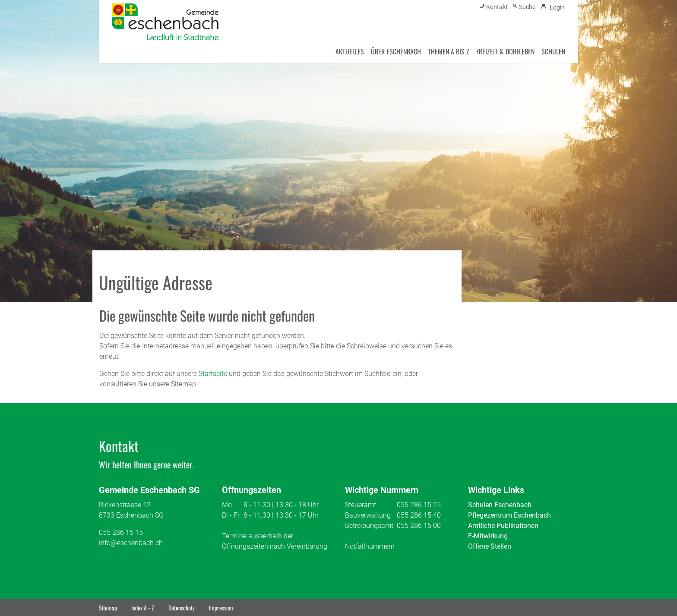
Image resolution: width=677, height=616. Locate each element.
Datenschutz (182, 608)
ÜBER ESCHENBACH (396, 51)
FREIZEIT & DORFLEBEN (505, 51)
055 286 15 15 (121, 532)
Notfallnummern (370, 546)
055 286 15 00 (419, 526)
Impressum (221, 608)
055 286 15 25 (419, 505)
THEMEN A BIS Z (449, 51)
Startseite (213, 374)
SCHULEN (553, 51)
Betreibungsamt (369, 526)
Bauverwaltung (368, 515)
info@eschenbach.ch (131, 543)
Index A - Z (143, 608)
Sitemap (108, 608)
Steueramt (361, 505)
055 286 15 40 (419, 515)
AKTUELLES (350, 51)
